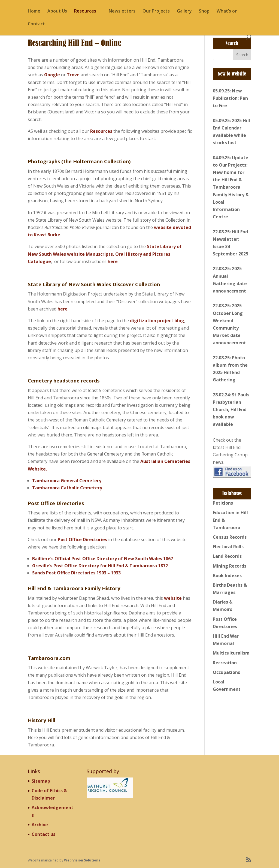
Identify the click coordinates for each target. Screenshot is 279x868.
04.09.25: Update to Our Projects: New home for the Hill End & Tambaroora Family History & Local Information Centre (231, 187)
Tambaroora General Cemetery (67, 481)
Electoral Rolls (228, 547)
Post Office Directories (82, 540)
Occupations (226, 672)
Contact (36, 24)
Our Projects (156, 11)
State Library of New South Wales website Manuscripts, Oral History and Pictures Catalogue (105, 254)
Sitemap (41, 781)
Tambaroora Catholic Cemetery (67, 488)
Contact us (43, 834)
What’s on (227, 11)
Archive (40, 825)
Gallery (184, 11)
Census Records (230, 537)
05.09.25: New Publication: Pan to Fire (230, 98)
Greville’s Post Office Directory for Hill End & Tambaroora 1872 (100, 566)
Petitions (223, 503)
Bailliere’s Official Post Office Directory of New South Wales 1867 (103, 559)
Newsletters (122, 11)
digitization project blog (157, 321)
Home (34, 11)
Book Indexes (227, 575)
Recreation (225, 663)
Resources (85, 11)
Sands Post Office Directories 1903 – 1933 (76, 573)
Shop (204, 11)
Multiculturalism (231, 653)
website (173, 598)
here (113, 261)
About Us (57, 11)
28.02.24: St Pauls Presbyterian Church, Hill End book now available (231, 410)
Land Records (227, 556)
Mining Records (230, 566)
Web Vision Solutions (82, 860)
